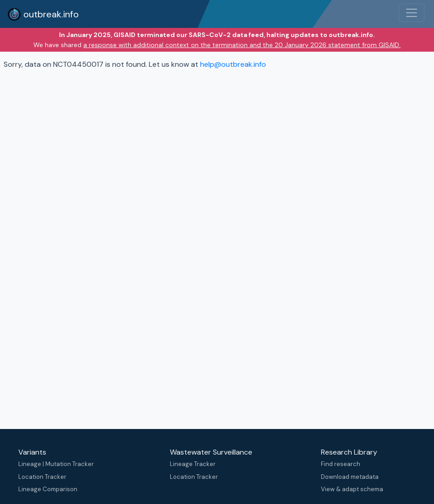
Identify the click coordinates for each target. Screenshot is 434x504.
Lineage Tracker (193, 464)
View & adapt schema (352, 489)
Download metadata (350, 477)
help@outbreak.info (233, 64)
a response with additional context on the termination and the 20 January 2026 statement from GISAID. (242, 45)
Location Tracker (42, 477)
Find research (341, 464)
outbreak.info (43, 14)
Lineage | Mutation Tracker (56, 464)
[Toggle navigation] (412, 13)
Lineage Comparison (48, 489)
